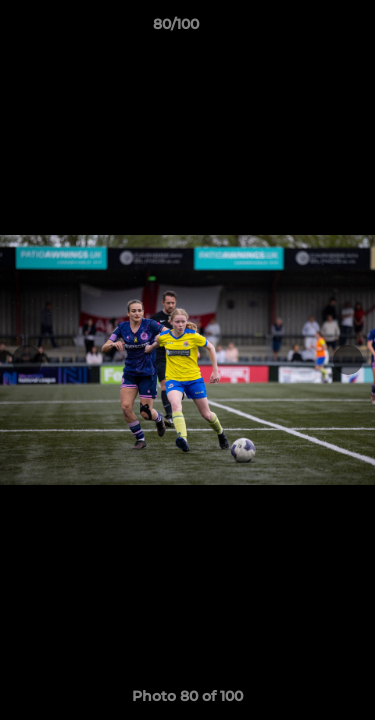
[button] (303, 29)
